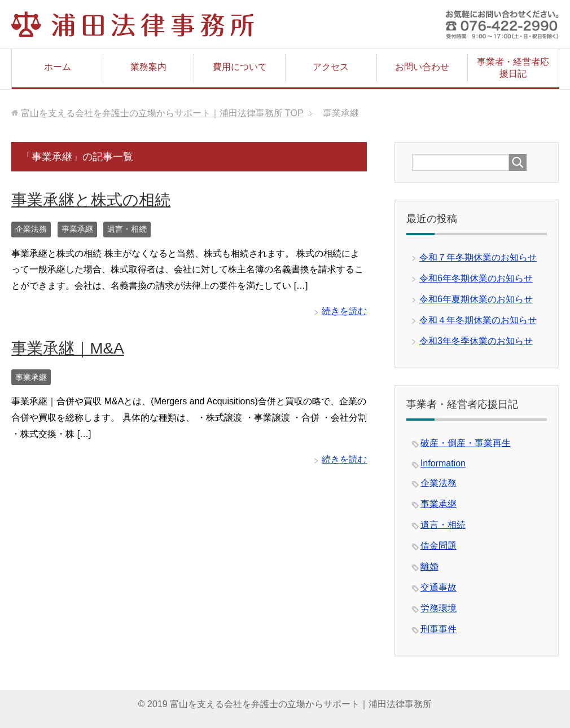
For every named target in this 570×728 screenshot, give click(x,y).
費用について (240, 67)
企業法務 (31, 229)
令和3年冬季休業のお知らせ (476, 341)
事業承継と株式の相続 (91, 200)
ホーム (58, 67)
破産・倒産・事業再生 (466, 443)
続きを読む (344, 311)
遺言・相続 (127, 229)
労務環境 (439, 608)
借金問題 (439, 546)
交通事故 (439, 587)
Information (443, 463)
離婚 (429, 566)
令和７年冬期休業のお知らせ (478, 257)
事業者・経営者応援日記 (513, 68)
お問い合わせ (422, 67)
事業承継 (77, 229)
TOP (162, 113)
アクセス (331, 67)
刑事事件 (439, 629)
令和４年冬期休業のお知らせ (478, 320)
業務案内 (148, 67)
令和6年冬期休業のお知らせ (476, 278)
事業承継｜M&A (68, 348)
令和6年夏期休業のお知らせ (476, 299)
